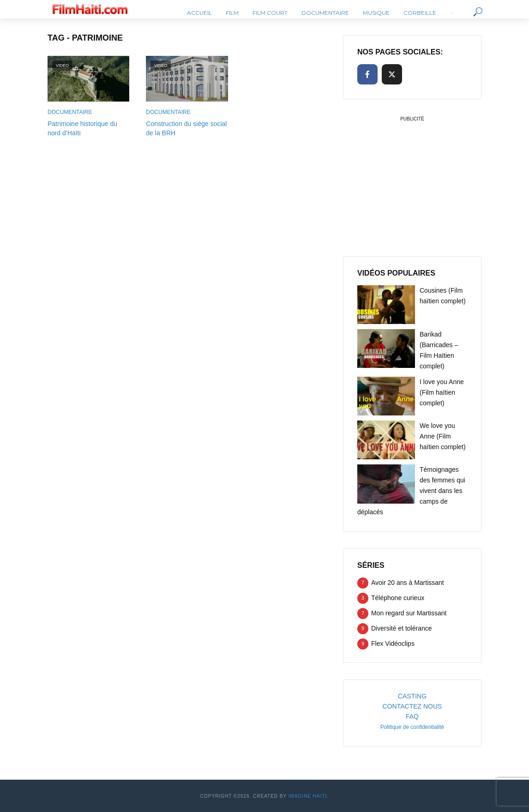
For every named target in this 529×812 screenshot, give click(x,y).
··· (452, 13)
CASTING (412, 696)
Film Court (270, 13)
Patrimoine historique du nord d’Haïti (82, 128)
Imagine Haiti (308, 796)
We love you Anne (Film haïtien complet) (443, 436)
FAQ (412, 716)
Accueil (199, 13)
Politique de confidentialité (412, 727)
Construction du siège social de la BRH (186, 128)
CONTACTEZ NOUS (412, 706)
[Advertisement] (412, 182)
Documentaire (325, 13)
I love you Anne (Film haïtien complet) (442, 392)
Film (232, 13)
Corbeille (420, 13)
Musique (376, 13)
